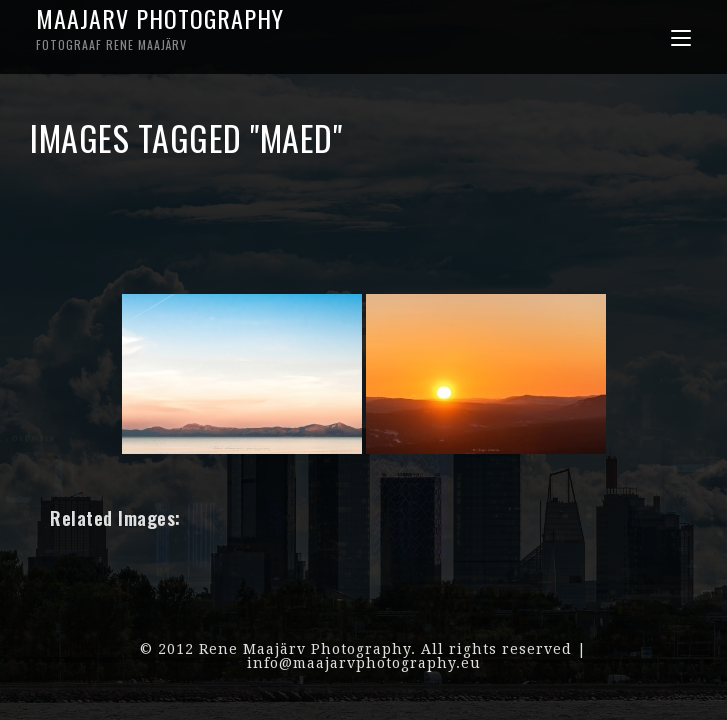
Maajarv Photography (199, 27)
